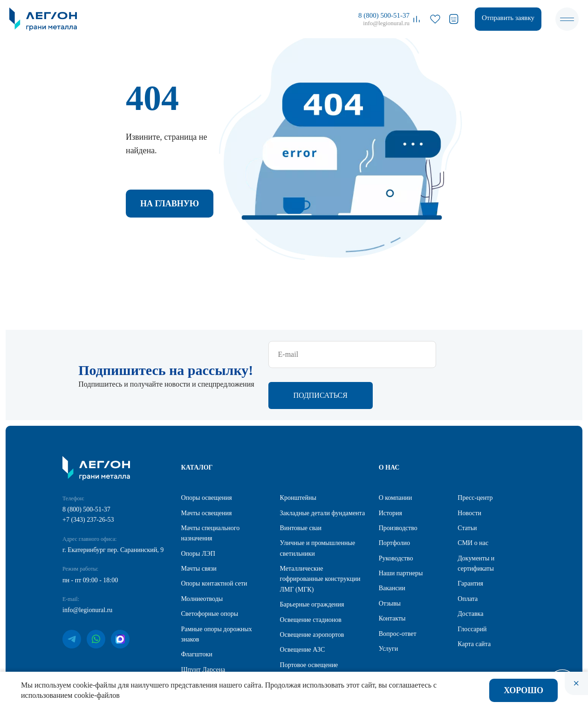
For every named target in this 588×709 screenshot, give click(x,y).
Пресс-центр (475, 458)
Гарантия (470, 543)
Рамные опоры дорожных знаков (217, 594)
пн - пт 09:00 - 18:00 (90, 540)
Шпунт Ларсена (203, 630)
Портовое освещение (309, 625)
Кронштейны (298, 458)
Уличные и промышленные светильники (318, 508)
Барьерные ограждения (312, 564)
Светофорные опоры (210, 574)
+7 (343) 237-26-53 (88, 480)
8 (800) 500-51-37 (384, 15)
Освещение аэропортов (312, 595)
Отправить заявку (508, 18)
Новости (469, 473)
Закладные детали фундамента (323, 473)
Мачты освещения (207, 473)
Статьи (467, 488)
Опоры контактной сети (214, 543)
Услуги (389, 609)
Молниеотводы (202, 559)
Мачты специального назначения (211, 493)
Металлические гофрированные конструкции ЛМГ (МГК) (320, 539)
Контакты (392, 578)
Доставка (470, 574)
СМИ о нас (473, 503)
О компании (395, 458)
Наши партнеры (401, 533)
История (390, 473)
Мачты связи (199, 528)
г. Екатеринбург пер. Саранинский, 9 (113, 510)
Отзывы (390, 563)
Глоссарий (472, 589)
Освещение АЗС (303, 610)
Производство (398, 488)
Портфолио (394, 503)
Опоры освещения (207, 458)
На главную (170, 204)
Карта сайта (474, 604)
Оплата (468, 559)
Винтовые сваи (301, 488)
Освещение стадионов (311, 580)
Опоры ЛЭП (198, 514)
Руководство (396, 518)
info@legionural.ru (386, 23)
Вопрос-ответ (398, 594)
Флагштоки (197, 614)
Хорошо (523, 690)
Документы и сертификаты (476, 523)
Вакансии (392, 548)
